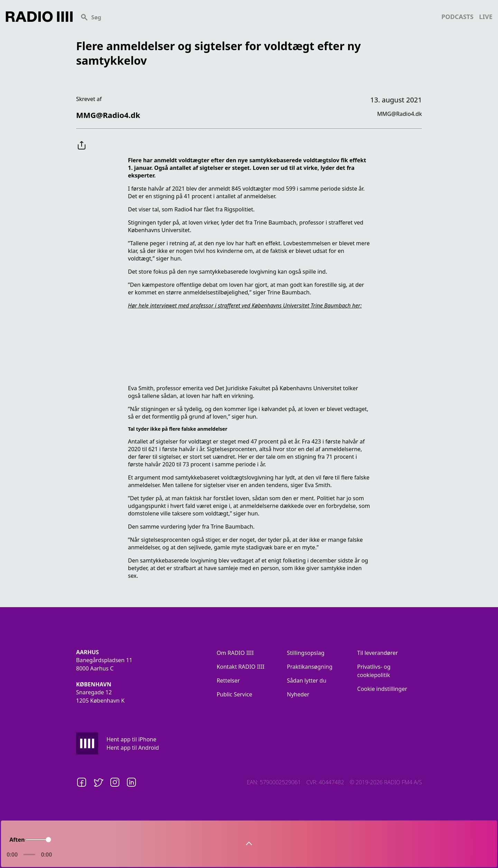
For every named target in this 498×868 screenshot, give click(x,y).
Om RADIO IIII (235, 653)
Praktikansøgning (310, 667)
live (486, 17)
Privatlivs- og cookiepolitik (374, 671)
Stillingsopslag (306, 653)
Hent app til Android (133, 748)
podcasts (457, 17)
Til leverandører (378, 653)
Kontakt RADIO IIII (240, 667)
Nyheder (298, 694)
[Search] (257, 17)
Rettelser (228, 680)
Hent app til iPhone (131, 739)
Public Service (234, 694)
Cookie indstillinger (382, 689)
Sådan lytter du (307, 680)
